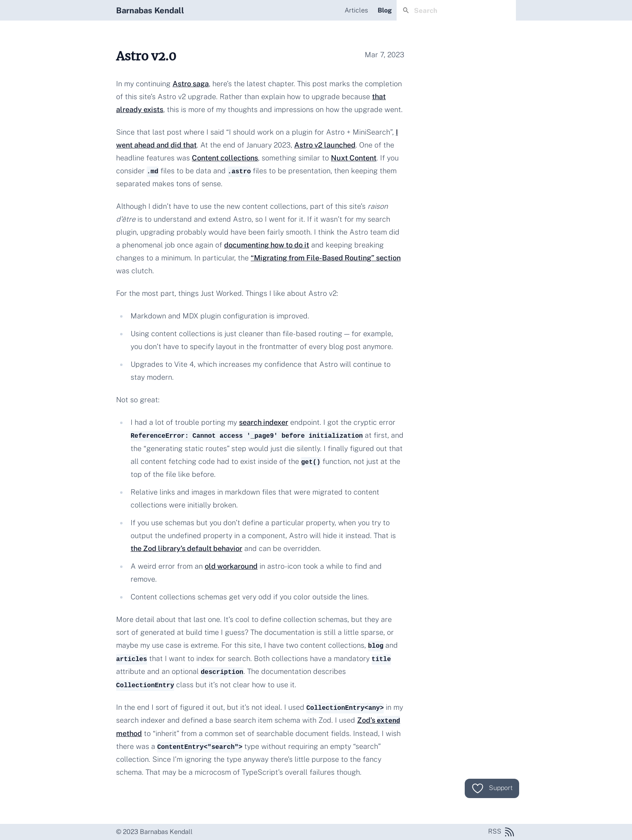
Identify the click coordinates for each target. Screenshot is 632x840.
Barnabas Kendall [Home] (150, 10)
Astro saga (191, 84)
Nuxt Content (354, 158)
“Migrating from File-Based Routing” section (326, 258)
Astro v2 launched (325, 145)
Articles (356, 10)
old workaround (231, 566)
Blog (385, 10)
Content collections (225, 158)
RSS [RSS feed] (502, 832)
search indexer (264, 422)
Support (492, 788)
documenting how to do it (267, 245)
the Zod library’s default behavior (186, 548)
